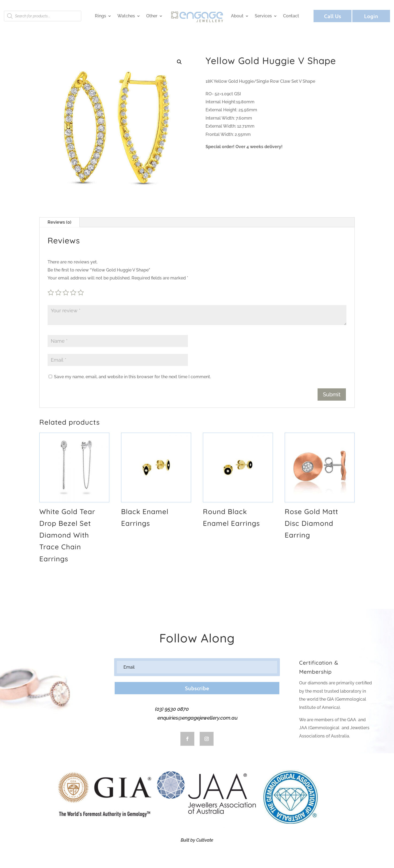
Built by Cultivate (197, 840)
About (237, 16)
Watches (126, 16)
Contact (291, 16)
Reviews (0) (59, 222)
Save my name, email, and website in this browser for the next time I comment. (132, 377)
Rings (101, 16)
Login (371, 16)
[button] (179, 62)
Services (263, 16)
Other (152, 16)
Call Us (333, 16)
